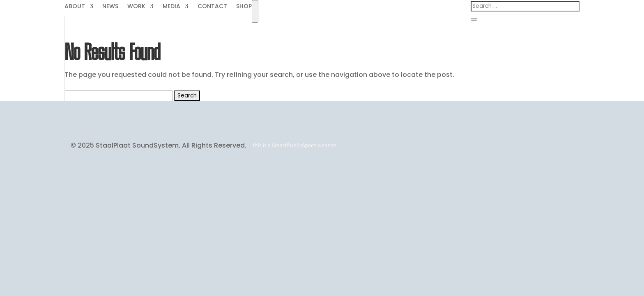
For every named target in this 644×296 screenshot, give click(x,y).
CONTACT (212, 7)
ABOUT (75, 7)
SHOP (244, 7)
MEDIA (171, 7)
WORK (136, 7)
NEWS (110, 7)
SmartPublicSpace (294, 145)
